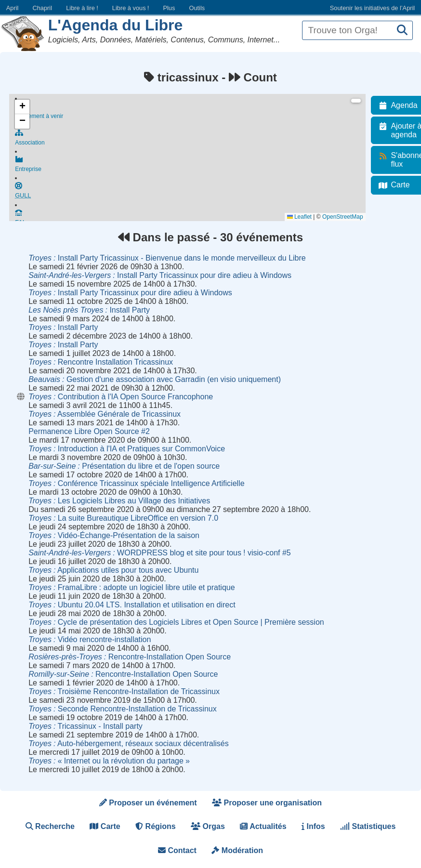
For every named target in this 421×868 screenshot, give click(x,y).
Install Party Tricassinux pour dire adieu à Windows (160, 275)
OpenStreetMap (349, 217)
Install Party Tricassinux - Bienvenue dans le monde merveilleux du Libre (167, 258)
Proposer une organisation (267, 803)
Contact (177, 850)
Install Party (89, 310)
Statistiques (368, 826)
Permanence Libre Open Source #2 (89, 431)
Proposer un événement (148, 803)
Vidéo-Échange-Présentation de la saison (114, 535)
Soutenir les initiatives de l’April (372, 8)
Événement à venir (193, 112)
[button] (22, 107)
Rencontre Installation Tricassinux (101, 362)
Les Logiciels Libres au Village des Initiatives (119, 501)
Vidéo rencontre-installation (90, 639)
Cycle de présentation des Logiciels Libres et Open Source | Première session (176, 622)
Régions (156, 826)
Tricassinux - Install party (86, 726)
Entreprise (193, 168)
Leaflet (305, 217)
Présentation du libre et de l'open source (124, 466)
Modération (237, 850)
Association (193, 140)
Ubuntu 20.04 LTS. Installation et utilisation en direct (132, 605)
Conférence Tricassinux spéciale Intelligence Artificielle (136, 483)
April (13, 8)
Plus (169, 8)
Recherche (50, 826)
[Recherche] (402, 31)
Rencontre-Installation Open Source (130, 657)
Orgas (208, 826)
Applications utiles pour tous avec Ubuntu (113, 570)
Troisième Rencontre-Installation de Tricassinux (124, 691)
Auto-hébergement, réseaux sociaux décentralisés (129, 743)
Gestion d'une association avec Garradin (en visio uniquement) (155, 379)
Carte (105, 826)
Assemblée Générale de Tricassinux (105, 414)
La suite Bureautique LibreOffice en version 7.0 (123, 518)
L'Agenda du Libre (116, 25)
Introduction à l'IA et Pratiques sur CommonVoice (127, 449)
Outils (197, 8)
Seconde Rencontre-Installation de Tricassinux (123, 709)
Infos (313, 826)
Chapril (43, 8)
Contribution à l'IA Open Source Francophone (121, 397)
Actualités (263, 826)
